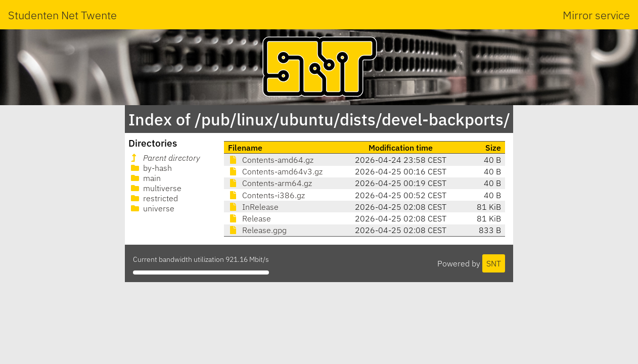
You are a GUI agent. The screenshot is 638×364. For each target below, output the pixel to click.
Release (249, 218)
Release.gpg (257, 230)
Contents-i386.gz (266, 195)
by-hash (150, 168)
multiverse (155, 188)
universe (152, 208)
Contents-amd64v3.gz (275, 171)
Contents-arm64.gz (270, 183)
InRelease (253, 207)
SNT (494, 263)
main (145, 178)
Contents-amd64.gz (271, 160)
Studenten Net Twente (62, 15)
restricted (153, 198)
